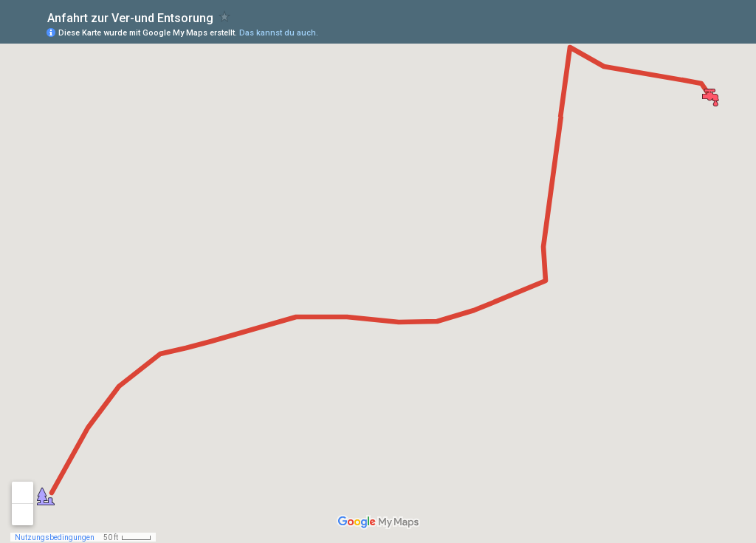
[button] (46, 496)
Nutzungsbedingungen (55, 537)
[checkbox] (225, 17)
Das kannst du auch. (279, 33)
